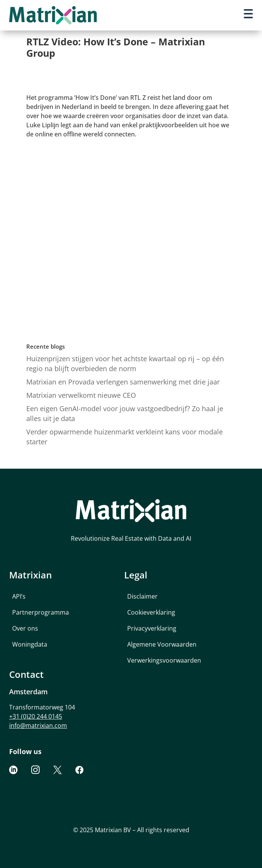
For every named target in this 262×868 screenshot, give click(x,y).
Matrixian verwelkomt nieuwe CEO (81, 395)
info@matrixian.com (38, 725)
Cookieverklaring (151, 612)
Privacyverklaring (152, 628)
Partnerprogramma (41, 612)
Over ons (25, 628)
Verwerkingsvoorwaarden (164, 660)
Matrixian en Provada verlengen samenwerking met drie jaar (123, 382)
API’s (19, 596)
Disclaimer (142, 596)
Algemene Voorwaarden (162, 644)
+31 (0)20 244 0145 (36, 716)
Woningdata (30, 644)
